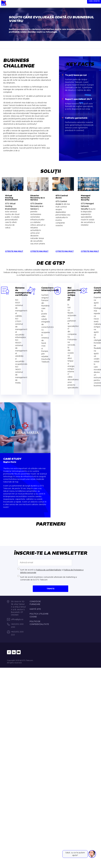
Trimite (50, 589)
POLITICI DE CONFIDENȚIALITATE (39, 623)
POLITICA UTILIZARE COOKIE (39, 615)
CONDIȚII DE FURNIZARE (35, 603)
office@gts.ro (17, 619)
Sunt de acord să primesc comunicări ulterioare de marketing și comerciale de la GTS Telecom (48, 578)
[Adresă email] (45, 563)
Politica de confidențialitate (49, 570)
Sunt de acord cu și (52, 571)
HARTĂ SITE (35, 609)
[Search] (81, 4)
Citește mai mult (14, 251)
